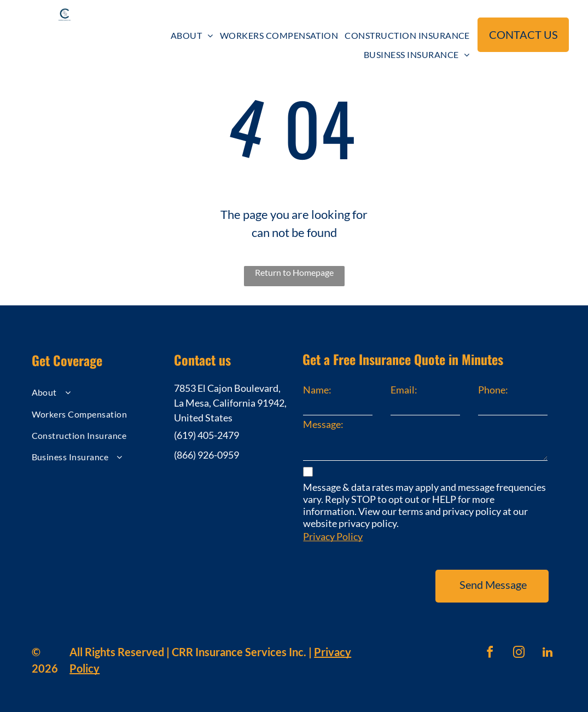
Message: (323, 424)
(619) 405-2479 (206, 435)
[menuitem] (192, 36)
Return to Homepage (294, 272)
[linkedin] (548, 654)
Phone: (493, 390)
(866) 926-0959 (206, 455)
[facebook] (490, 654)
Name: (317, 390)
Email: (404, 390)
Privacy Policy (333, 536)
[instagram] (519, 654)
